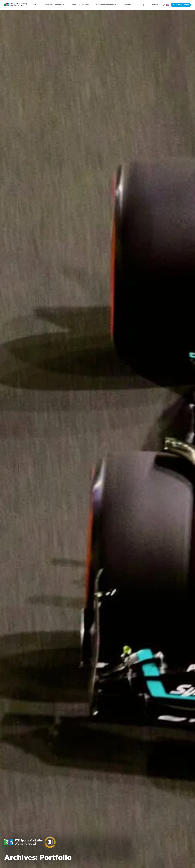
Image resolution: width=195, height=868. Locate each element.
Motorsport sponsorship (106, 5)
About (34, 5)
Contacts (154, 5)
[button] (168, 5)
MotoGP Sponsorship (80, 5)
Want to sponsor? (181, 5)
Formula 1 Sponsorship (55, 5)
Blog (142, 5)
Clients (128, 5)
